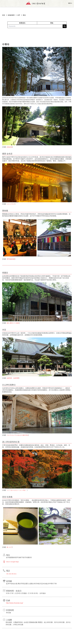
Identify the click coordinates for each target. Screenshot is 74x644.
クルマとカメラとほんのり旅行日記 (17, 435)
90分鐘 (8, 613)
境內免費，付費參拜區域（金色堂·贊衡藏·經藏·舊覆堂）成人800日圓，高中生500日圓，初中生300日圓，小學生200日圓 (38, 623)
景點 (52, 23)
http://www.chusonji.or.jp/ (15, 603)
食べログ (9, 547)
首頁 (4, 15)
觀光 (24, 15)
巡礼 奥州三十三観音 (13, 323)
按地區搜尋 (11, 15)
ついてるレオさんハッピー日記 (17, 490)
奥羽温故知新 (11, 259)
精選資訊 (22, 23)
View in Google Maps (12, 562)
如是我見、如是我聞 (13, 378)
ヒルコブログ (11, 204)
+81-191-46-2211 (11, 574)
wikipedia (9, 147)
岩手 (19, 15)
